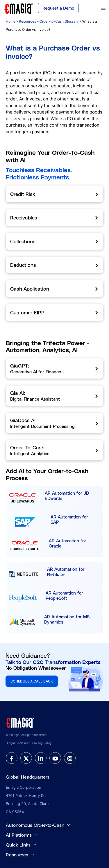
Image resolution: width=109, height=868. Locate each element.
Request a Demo (58, 8)
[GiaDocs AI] (54, 423)
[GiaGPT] (54, 368)
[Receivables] (54, 218)
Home (11, 21)
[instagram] (70, 758)
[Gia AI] (54, 396)
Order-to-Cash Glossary (59, 21)
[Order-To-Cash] (54, 450)
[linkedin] (41, 758)
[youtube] (55, 758)
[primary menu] (97, 8)
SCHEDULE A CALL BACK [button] (32, 681)
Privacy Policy (42, 743)
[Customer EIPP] (54, 312)
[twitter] (26, 758)
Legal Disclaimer (18, 743)
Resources (27, 21)
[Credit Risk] (54, 194)
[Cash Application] (54, 289)
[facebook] (12, 758)
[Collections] (54, 241)
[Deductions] (54, 265)
